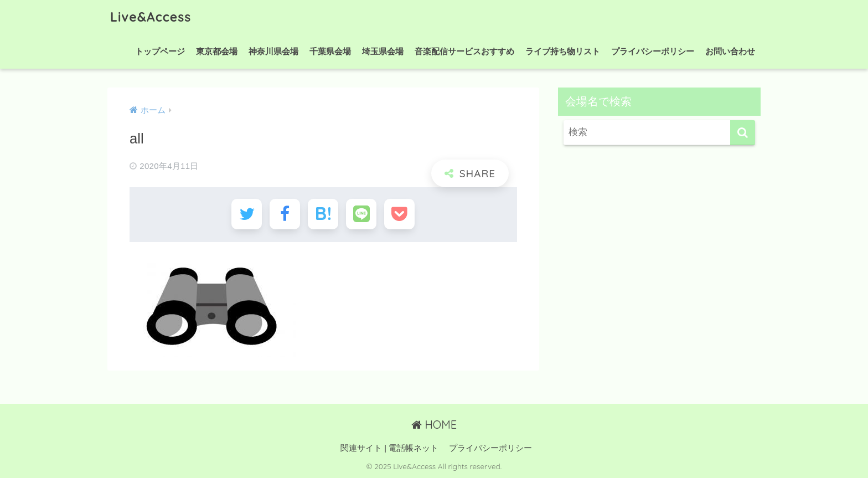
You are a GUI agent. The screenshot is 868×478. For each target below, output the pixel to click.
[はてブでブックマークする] (323, 214)
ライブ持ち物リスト (563, 51)
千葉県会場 (330, 51)
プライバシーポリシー (653, 51)
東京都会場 (217, 51)
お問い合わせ (730, 51)
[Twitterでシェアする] (247, 214)
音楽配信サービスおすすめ (464, 51)
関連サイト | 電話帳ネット (389, 448)
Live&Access (151, 17)
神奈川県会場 (273, 51)
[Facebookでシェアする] (285, 214)
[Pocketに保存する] (399, 214)
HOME (434, 425)
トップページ (160, 51)
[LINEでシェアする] (361, 214)
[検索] (743, 133)
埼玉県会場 (383, 51)
